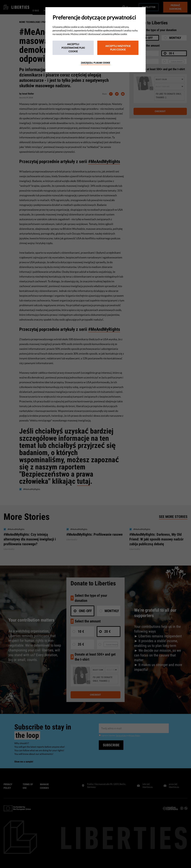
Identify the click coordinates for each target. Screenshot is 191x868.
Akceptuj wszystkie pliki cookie (118, 48)
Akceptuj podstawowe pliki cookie (73, 48)
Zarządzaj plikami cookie (95, 63)
